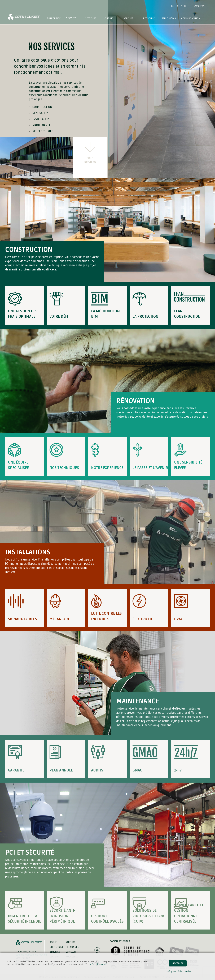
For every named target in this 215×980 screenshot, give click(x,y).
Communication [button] (191, 18)
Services (55, 952)
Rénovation (41, 113)
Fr (185, 6)
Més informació (98, 964)
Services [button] (71, 18)
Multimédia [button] (169, 18)
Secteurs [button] (91, 18)
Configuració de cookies (178, 971)
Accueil (54, 942)
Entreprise (54, 18)
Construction (42, 107)
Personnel (149, 18)
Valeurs (128, 18)
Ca (172, 6)
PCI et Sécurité (43, 131)
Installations (42, 119)
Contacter (199, 6)
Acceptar (178, 963)
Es (177, 6)
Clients (109, 18)
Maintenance (41, 125)
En (181, 6)
